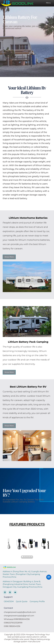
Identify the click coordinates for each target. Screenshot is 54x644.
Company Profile (37, 601)
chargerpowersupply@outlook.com (20, 612)
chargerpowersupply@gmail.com (19, 616)
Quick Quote (22, 601)
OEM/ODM (9, 601)
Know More (9, 257)
